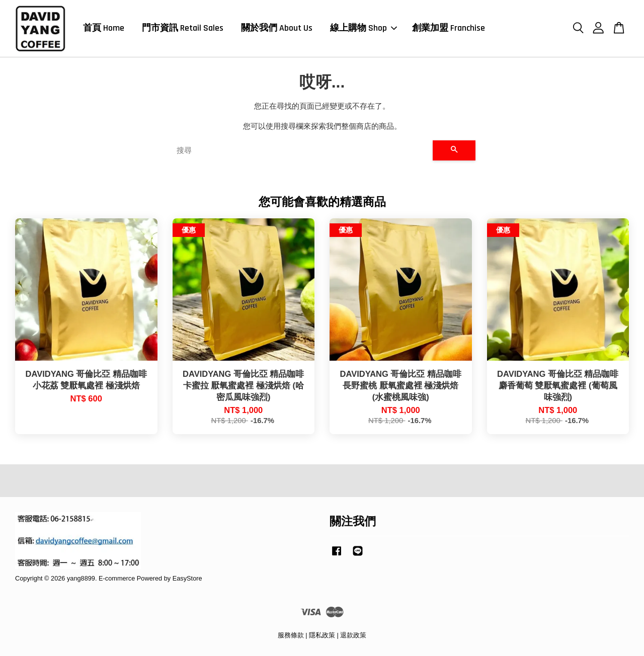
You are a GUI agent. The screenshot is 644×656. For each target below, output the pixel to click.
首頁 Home (104, 28)
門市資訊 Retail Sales (183, 28)
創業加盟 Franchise (449, 28)
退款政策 (353, 635)
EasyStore (187, 578)
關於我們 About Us (277, 28)
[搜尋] (301, 150)
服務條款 (291, 635)
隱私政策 (322, 635)
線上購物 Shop (364, 28)
